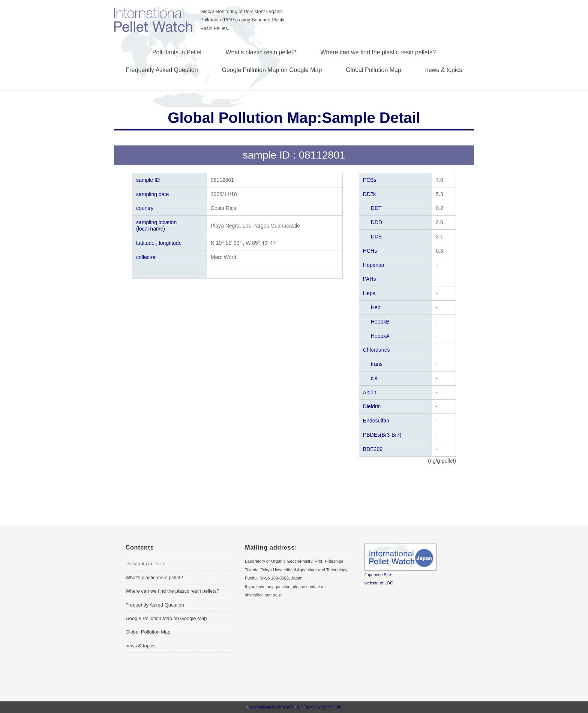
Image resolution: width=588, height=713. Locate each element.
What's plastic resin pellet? (261, 52)
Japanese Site (378, 575)
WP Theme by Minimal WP (319, 707)
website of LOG (379, 583)
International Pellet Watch (271, 707)
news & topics (444, 70)
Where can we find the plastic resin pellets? (378, 52)
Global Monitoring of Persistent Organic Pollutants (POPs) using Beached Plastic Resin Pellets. (243, 20)
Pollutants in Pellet (177, 52)
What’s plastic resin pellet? (154, 577)
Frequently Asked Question (162, 70)
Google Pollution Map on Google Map (272, 70)
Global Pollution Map (373, 70)
